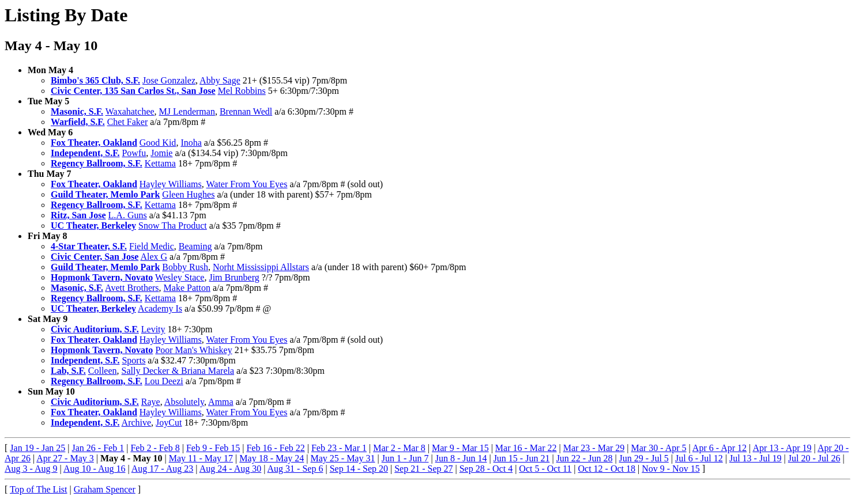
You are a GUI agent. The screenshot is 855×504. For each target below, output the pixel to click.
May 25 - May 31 (342, 458)
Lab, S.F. (68, 371)
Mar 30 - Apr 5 (659, 448)
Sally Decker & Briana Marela (178, 371)
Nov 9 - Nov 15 (671, 469)
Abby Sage (220, 80)
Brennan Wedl (246, 111)
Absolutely (184, 402)
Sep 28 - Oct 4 (486, 469)
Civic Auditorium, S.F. (95, 329)
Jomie (161, 153)
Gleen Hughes (188, 194)
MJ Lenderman (187, 111)
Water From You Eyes (246, 184)
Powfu (134, 153)
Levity (153, 329)
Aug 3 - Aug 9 (31, 469)
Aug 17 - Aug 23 (163, 469)
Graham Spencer (105, 489)
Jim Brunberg (234, 277)
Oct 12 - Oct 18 (607, 469)
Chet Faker (128, 122)
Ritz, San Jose (78, 215)
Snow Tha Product (173, 226)
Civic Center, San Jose (95, 257)
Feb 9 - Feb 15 (213, 448)
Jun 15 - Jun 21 (522, 458)
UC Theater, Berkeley (93, 226)
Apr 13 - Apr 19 (782, 448)
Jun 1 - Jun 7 (405, 458)
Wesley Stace (180, 277)
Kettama (160, 163)
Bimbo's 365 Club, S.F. (95, 80)
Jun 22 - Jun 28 (585, 458)
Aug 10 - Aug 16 (95, 469)
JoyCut (169, 422)
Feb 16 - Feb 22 (275, 448)
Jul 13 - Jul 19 (756, 458)
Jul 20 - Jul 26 (814, 458)
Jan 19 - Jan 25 (37, 448)
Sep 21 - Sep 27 (423, 469)
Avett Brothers (132, 288)
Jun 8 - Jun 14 (461, 458)
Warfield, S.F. (78, 122)
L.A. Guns (128, 215)
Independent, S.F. (85, 153)
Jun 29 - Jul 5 (644, 458)
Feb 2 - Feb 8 (155, 448)
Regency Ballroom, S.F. (97, 163)
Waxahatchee (130, 111)
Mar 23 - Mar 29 (594, 448)
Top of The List (38, 489)
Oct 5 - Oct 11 (545, 469)
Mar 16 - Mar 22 (526, 448)
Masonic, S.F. (77, 111)
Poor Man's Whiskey (193, 350)
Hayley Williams (171, 184)
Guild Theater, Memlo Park (105, 194)
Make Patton (187, 288)
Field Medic (152, 246)
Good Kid (158, 143)
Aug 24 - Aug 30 (231, 469)
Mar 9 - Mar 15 (460, 448)
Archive (137, 422)
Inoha (191, 143)
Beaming (195, 246)
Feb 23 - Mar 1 (339, 448)
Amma (221, 402)
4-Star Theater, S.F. (89, 246)
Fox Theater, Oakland (94, 143)
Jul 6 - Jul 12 (699, 458)
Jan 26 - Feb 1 (98, 448)
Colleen (103, 371)
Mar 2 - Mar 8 (399, 448)
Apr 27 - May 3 (65, 458)
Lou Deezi (164, 381)
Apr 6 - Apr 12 (720, 448)
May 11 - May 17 (201, 458)
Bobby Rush (185, 267)
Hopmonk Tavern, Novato (102, 277)
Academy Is (160, 308)
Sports (133, 360)
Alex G (154, 257)
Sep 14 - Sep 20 (359, 469)
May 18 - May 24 (272, 458)
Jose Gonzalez (169, 80)
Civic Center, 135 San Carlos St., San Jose (133, 91)
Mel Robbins (242, 91)
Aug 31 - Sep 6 (295, 469)
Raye (151, 402)
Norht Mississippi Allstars (261, 267)
